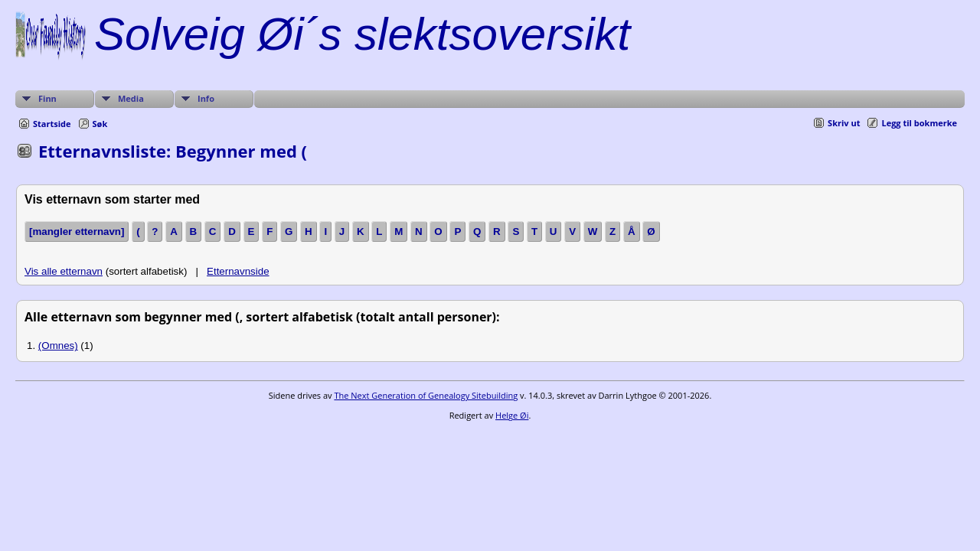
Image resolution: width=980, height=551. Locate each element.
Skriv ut (844, 123)
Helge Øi (512, 415)
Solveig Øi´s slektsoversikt (362, 34)
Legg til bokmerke (919, 123)
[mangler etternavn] (77, 231)
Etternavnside (238, 271)
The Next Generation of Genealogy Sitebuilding (426, 395)
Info (206, 98)
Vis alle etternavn (64, 271)
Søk (100, 124)
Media (131, 98)
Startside (52, 124)
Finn (47, 98)
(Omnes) (58, 346)
